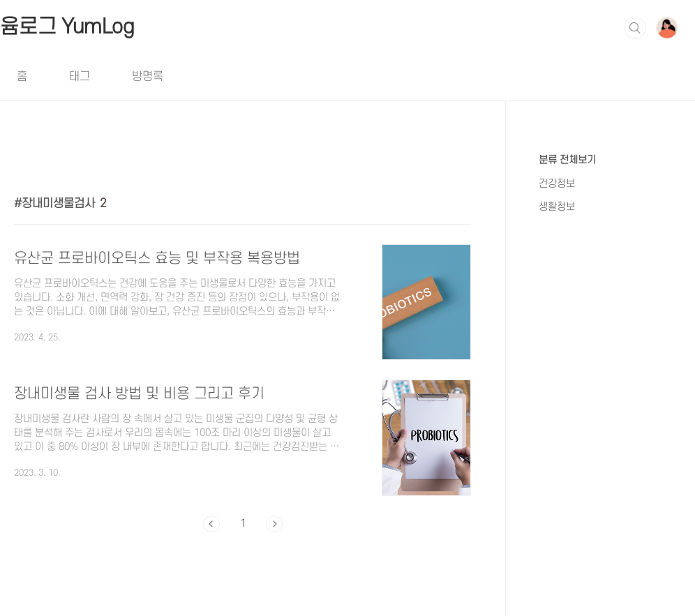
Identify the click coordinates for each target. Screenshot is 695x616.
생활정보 (557, 207)
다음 (274, 524)
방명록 (148, 77)
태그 (80, 77)
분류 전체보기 (567, 160)
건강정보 (557, 184)
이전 (211, 524)
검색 (635, 28)
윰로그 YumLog (67, 27)
